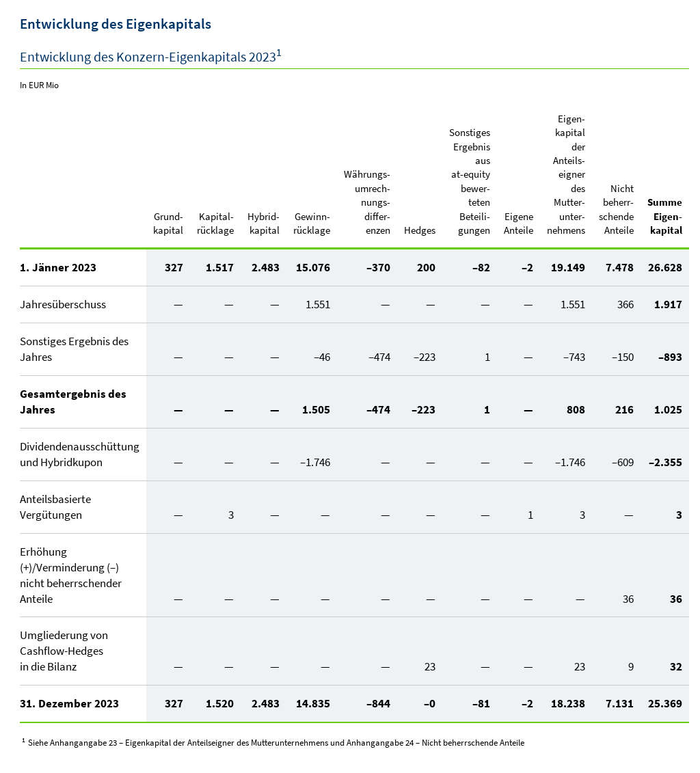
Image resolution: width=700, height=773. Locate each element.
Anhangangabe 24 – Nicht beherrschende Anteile (435, 743)
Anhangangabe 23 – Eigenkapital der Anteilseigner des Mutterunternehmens (189, 743)
